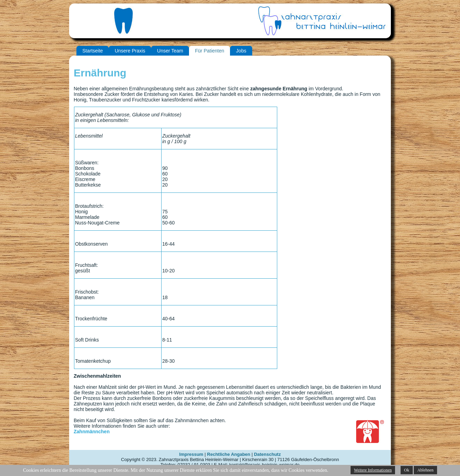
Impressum (191, 454)
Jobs (241, 51)
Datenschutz (267, 454)
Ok (407, 470)
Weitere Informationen (373, 470)
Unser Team (170, 51)
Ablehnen (425, 470)
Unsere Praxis (130, 51)
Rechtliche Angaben (229, 454)
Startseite (93, 51)
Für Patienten (210, 51)
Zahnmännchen (92, 432)
